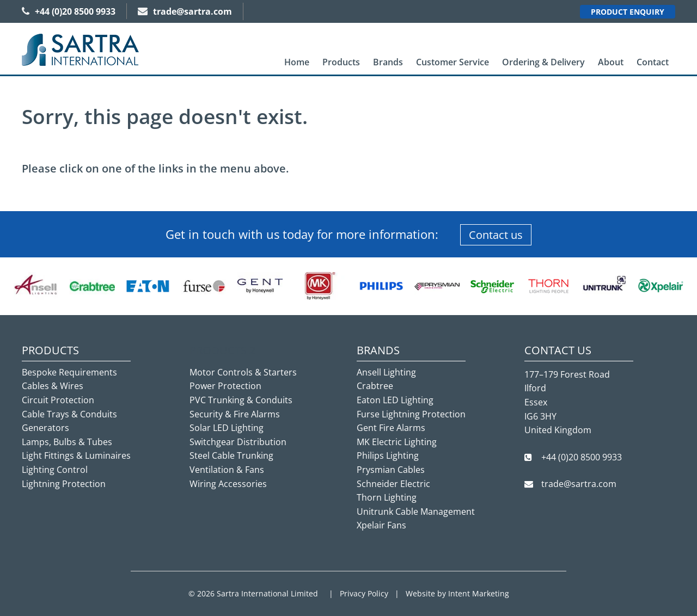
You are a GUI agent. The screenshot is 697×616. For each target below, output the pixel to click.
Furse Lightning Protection (411, 414)
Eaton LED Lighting (395, 400)
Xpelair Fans (381, 525)
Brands (388, 62)
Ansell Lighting (386, 372)
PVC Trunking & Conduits (241, 400)
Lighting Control (55, 470)
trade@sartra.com (185, 11)
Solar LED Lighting (227, 428)
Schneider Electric (393, 484)
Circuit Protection (58, 400)
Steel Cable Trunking (231, 455)
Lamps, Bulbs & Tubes (67, 442)
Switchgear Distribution (238, 442)
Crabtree (375, 386)
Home (297, 62)
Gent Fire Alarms (391, 428)
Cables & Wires (53, 386)
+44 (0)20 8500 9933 (69, 11)
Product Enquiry (628, 12)
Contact (653, 62)
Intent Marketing (479, 593)
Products (341, 62)
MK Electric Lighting (397, 442)
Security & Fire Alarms (235, 414)
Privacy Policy (364, 593)
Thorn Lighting (387, 497)
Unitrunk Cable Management (416, 512)
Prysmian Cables (391, 470)
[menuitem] (297, 62)
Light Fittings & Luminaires (76, 455)
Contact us (496, 235)
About (611, 62)
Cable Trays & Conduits (69, 414)
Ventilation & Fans (227, 470)
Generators (45, 428)
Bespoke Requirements (69, 372)
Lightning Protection (64, 484)
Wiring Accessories (228, 484)
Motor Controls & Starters (243, 372)
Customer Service (453, 62)
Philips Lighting (388, 455)
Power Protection (225, 386)
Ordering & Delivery (543, 62)
